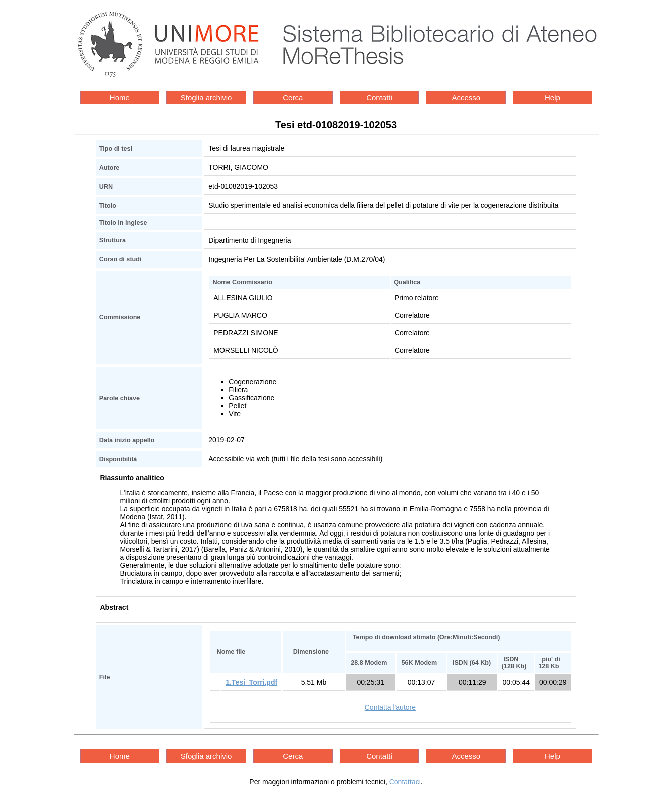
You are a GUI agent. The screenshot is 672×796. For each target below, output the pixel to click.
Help (552, 97)
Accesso (466, 97)
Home (120, 97)
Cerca (293, 97)
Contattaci (405, 782)
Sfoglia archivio (206, 97)
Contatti (379, 97)
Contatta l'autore (390, 707)
